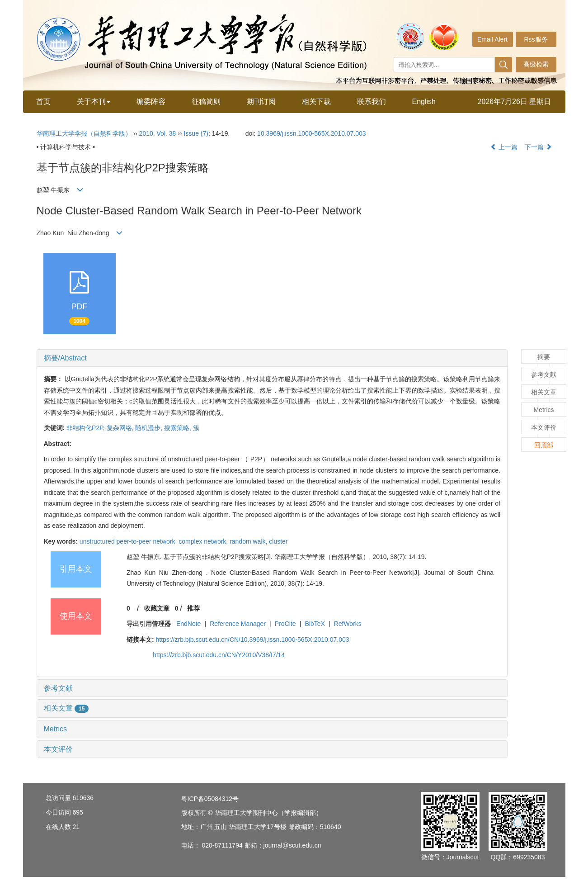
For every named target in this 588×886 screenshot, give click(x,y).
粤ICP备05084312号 (210, 799)
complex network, (204, 541)
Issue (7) (196, 133)
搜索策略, (179, 428)
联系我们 (372, 102)
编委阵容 (151, 102)
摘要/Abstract (65, 358)
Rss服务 (536, 39)
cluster (278, 541)
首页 (43, 102)
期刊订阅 (261, 102)
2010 (146, 133)
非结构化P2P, (86, 428)
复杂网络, (121, 428)
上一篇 (504, 147)
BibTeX (315, 624)
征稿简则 (206, 102)
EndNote (188, 624)
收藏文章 (157, 608)
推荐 (193, 608)
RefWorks (348, 624)
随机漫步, (150, 428)
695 (78, 812)
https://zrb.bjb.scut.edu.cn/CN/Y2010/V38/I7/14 (219, 655)
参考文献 (58, 688)
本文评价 (58, 749)
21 (76, 827)
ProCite (285, 624)
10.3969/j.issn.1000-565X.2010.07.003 (312, 133)
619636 (83, 798)
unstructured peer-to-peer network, (129, 541)
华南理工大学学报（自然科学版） (84, 133)
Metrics (56, 729)
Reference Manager (238, 624)
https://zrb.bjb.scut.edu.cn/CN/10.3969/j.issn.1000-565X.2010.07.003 (252, 640)
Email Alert (492, 39)
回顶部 (544, 445)
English (424, 102)
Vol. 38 (167, 133)
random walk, (249, 541)
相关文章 (66, 708)
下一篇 (538, 147)
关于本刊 (94, 102)
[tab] (272, 358)
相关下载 (316, 102)
